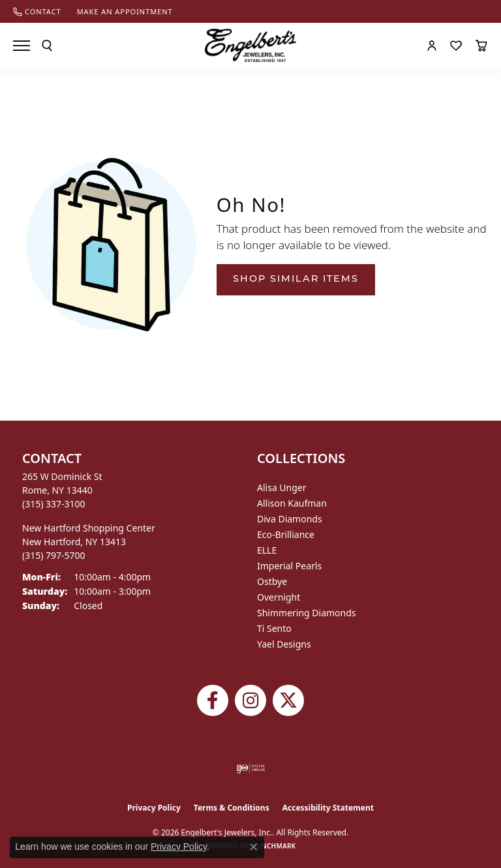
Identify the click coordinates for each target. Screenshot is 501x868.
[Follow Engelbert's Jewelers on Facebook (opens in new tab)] (213, 700)
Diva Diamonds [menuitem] (290, 519)
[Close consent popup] (254, 847)
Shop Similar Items (296, 279)
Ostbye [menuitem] (272, 581)
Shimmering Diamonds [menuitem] (307, 613)
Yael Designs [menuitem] (284, 644)
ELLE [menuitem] (267, 550)
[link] (37, 11)
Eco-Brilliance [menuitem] (286, 534)
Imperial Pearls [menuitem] (289, 566)
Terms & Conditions (232, 808)
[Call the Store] (54, 504)
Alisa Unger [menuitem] (282, 487)
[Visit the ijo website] (251, 768)
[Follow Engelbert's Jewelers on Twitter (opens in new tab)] (288, 700)
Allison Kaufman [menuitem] (292, 503)
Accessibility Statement (328, 808)
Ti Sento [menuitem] (274, 628)
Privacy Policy (154, 808)
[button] (47, 46)
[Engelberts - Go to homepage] (250, 45)
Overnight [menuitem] (279, 597)
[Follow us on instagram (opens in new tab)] (250, 700)
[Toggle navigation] (22, 46)
